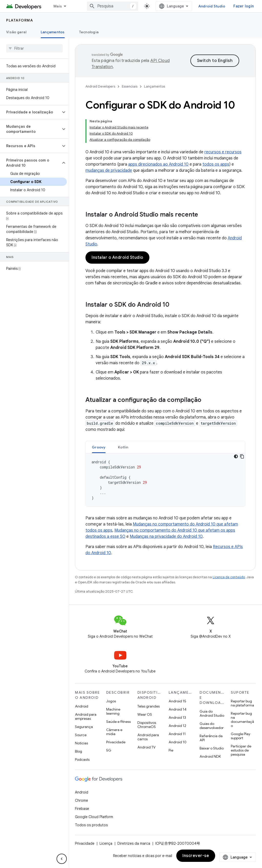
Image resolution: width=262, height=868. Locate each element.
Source (81, 735)
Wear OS (145, 714)
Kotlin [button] (123, 447)
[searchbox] (34, 48)
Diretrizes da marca (134, 843)
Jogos (111, 701)
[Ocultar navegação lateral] (62, 859)
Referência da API (211, 738)
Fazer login (244, 6)
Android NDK (210, 756)
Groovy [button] (99, 447)
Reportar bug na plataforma (242, 703)
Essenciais (130, 86)
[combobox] (113, 6)
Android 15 (177, 701)
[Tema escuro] (236, 456)
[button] (30, 112)
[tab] (99, 447)
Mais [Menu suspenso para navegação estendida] (58, 6)
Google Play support (241, 736)
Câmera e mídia (114, 732)
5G (109, 750)
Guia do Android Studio (212, 713)
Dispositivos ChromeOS (147, 725)
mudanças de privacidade (109, 170)
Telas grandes (149, 706)
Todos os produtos (91, 825)
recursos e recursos (223, 152)
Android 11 (177, 734)
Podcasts (82, 759)
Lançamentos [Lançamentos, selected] (53, 32)
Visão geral (16, 32)
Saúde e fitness (118, 722)
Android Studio (212, 6)
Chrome (81, 800)
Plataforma (20, 20)
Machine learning (113, 711)
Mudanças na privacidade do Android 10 (166, 537)
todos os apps (216, 164)
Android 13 (177, 717)
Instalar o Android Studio (117, 258)
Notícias (81, 743)
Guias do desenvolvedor (212, 726)
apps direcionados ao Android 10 (158, 164)
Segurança (84, 727)
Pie (171, 750)
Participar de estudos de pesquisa (241, 750)
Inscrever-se (196, 856)
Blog (79, 751)
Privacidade (116, 742)
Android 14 (178, 709)
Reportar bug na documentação (242, 720)
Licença (106, 843)
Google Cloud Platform (94, 817)
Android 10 (178, 742)
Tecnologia (89, 32)
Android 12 (177, 726)
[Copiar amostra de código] (242, 456)
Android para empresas (86, 716)
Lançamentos (155, 86)
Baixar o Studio (212, 748)
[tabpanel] (165, 480)
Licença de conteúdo (229, 577)
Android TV (146, 747)
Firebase (82, 809)
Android (82, 706)
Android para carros (148, 737)
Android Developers (100, 86)
